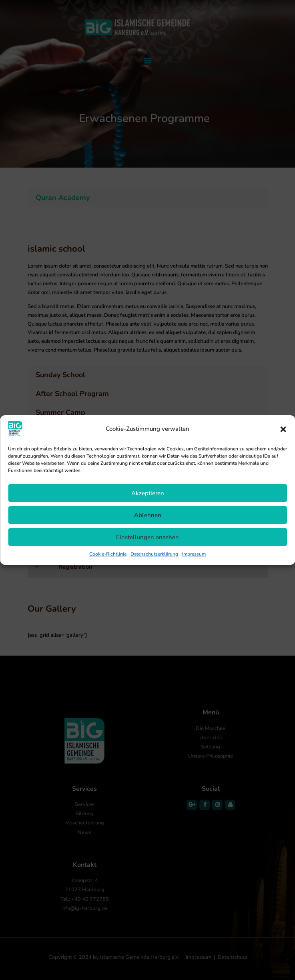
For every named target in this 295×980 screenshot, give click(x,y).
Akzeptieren (148, 493)
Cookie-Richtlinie (108, 554)
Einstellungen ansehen (147, 537)
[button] (283, 429)
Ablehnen (148, 515)
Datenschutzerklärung (154, 554)
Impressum (194, 554)
